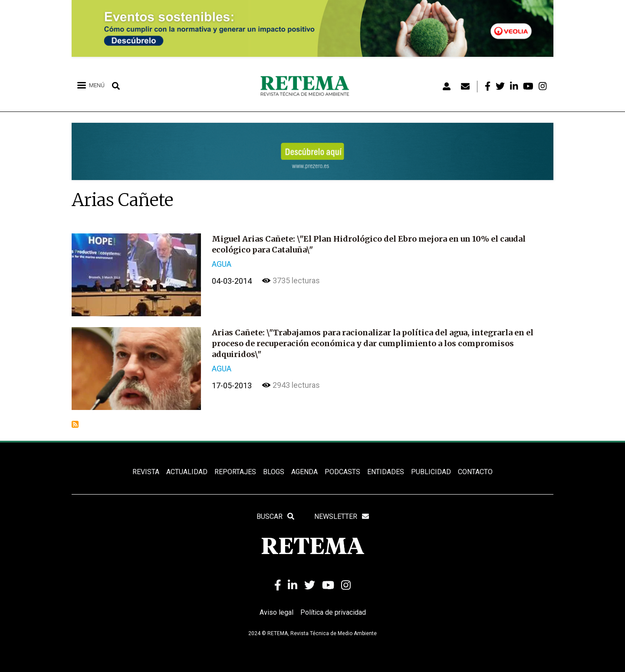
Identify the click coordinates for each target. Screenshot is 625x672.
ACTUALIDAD (187, 472)
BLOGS (274, 472)
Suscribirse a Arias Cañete (75, 424)
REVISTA (146, 472)
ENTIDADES (386, 472)
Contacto (475, 472)
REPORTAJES (235, 472)
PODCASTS (342, 472)
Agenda (304, 472)
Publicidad (431, 472)
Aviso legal (276, 612)
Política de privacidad (333, 612)
